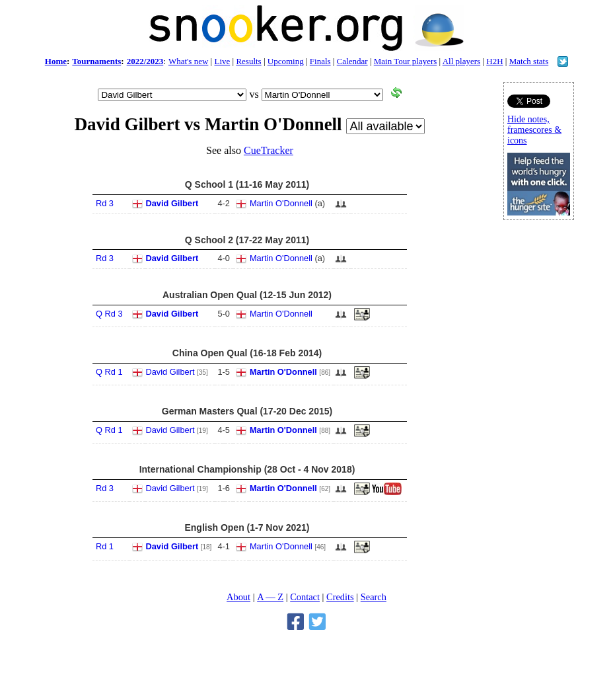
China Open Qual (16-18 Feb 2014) (247, 353)
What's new (188, 61)
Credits (340, 597)
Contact (305, 597)
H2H (494, 61)
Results (248, 61)
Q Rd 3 (109, 314)
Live (222, 61)
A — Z (270, 597)
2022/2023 (145, 61)
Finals (320, 61)
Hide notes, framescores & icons (534, 130)
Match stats (529, 61)
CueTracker (269, 150)
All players (461, 61)
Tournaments (96, 61)
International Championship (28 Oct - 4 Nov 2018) (247, 469)
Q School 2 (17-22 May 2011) (247, 240)
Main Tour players (406, 61)
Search (374, 597)
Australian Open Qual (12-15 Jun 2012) (247, 295)
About (238, 597)
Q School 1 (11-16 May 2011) (247, 184)
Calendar (352, 61)
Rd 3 (105, 203)
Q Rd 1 (109, 372)
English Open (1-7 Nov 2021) (247, 527)
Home (56, 61)
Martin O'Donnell (281, 203)
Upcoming (286, 61)
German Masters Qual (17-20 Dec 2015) (247, 411)
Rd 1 (105, 546)
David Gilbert (172, 203)
